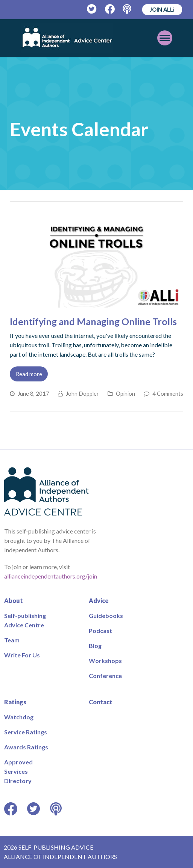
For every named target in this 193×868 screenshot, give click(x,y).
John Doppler (82, 393)
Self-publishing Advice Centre (25, 620)
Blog (95, 646)
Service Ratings (26, 732)
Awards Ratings (26, 747)
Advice (99, 601)
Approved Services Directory (18, 771)
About (14, 601)
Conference (105, 676)
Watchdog (19, 717)
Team (12, 640)
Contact (101, 702)
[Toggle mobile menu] (165, 38)
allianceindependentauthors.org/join (51, 576)
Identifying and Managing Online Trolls (93, 321)
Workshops (105, 661)
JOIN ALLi (162, 9)
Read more (29, 374)
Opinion (125, 393)
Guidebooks (106, 616)
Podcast (100, 631)
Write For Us (22, 655)
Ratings (15, 702)
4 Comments (168, 393)
